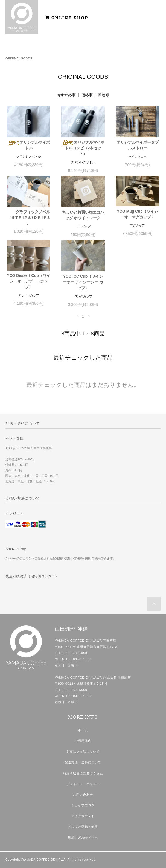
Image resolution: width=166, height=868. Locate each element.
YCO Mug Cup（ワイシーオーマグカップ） (137, 214)
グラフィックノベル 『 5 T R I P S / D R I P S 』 (29, 218)
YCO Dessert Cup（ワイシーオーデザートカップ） (29, 281)
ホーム (83, 730)
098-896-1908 (76, 653)
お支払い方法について (83, 752)
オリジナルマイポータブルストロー (138, 145)
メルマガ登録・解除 (83, 827)
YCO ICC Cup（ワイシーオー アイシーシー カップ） (83, 282)
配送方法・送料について (83, 762)
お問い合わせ (83, 795)
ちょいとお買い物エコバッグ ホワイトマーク (83, 215)
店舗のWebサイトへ (83, 838)
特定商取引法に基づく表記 (83, 773)
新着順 (104, 95)
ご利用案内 (83, 741)
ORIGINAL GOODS (19, 58)
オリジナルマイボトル (29, 145)
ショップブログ (83, 805)
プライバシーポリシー (83, 784)
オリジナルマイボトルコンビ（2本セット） (83, 148)
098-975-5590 (76, 690)
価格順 (87, 95)
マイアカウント (83, 816)
